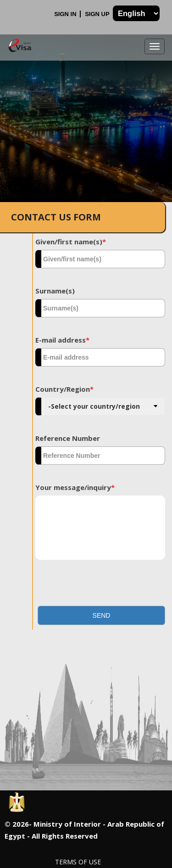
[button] (101, 615)
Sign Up (98, 14)
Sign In (66, 14)
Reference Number (68, 438)
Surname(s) (55, 291)
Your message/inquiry (75, 487)
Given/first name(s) (71, 242)
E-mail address (62, 340)
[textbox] (100, 259)
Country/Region (64, 389)
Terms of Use (78, 862)
